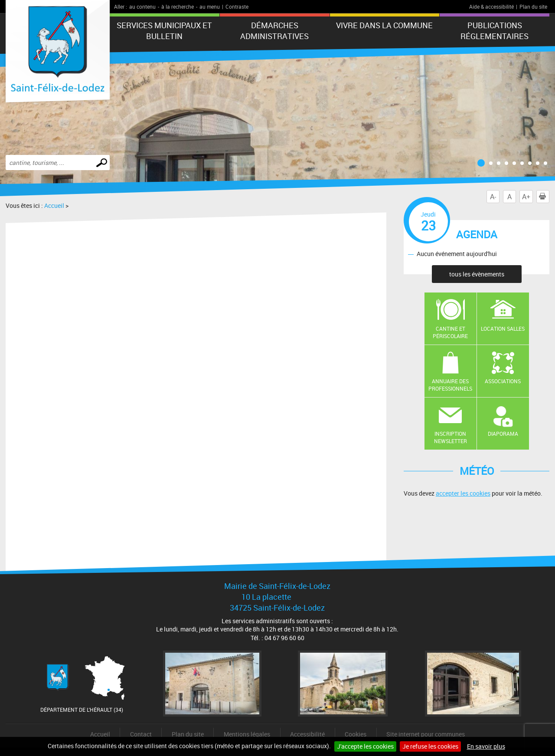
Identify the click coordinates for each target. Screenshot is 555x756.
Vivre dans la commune (384, 25)
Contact (141, 734)
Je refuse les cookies (430, 746)
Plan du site (533, 7)
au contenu (142, 7)
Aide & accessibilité (491, 7)
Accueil (54, 205)
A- (493, 197)
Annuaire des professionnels (450, 385)
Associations (503, 381)
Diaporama (503, 434)
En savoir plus (486, 746)
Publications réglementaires (495, 31)
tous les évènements (477, 274)
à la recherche (178, 7)
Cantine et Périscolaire (450, 332)
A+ (526, 197)
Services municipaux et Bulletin (164, 31)
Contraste (237, 7)
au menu (210, 7)
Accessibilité (307, 734)
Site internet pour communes (426, 734)
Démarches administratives (274, 31)
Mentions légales (247, 734)
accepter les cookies (463, 493)
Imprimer (544, 197)
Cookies (356, 734)
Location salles (503, 329)
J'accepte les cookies (365, 746)
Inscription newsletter (451, 437)
